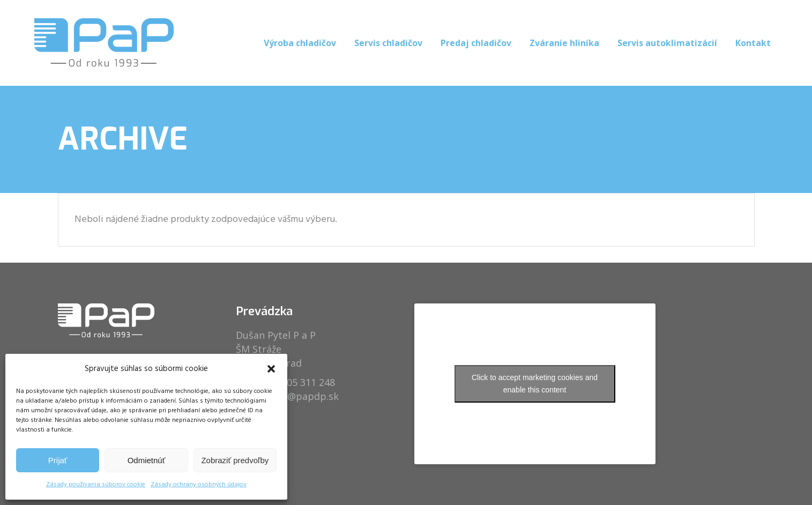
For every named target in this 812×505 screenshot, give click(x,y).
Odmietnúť (147, 460)
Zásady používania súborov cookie (96, 485)
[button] (271, 369)
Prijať (58, 460)
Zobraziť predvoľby (235, 460)
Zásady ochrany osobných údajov (199, 485)
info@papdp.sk (304, 396)
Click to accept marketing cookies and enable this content (535, 384)
